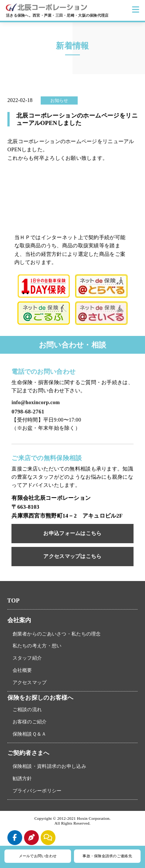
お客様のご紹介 (30, 722)
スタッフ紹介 (27, 658)
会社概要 (22, 670)
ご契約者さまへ (28, 753)
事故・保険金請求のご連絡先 (107, 856)
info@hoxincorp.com (36, 402)
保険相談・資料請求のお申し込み (49, 766)
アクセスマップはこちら (72, 556)
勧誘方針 (22, 778)
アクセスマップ (30, 682)
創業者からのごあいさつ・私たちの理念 (57, 634)
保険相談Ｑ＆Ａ (30, 734)
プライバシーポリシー (37, 791)
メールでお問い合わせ (38, 856)
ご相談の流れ (27, 709)
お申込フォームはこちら (72, 533)
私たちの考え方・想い (37, 646)
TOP (14, 600)
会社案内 (19, 620)
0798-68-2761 (28, 412)
